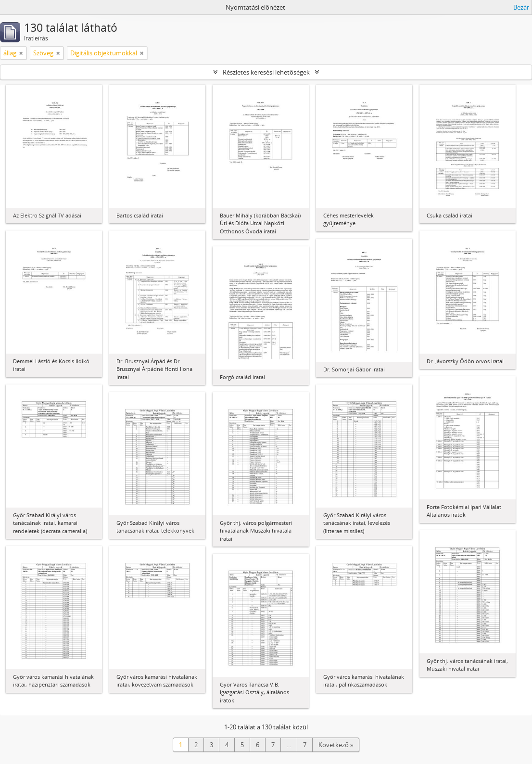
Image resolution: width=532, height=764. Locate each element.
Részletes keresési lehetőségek (266, 72)
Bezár (521, 7)
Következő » (336, 745)
